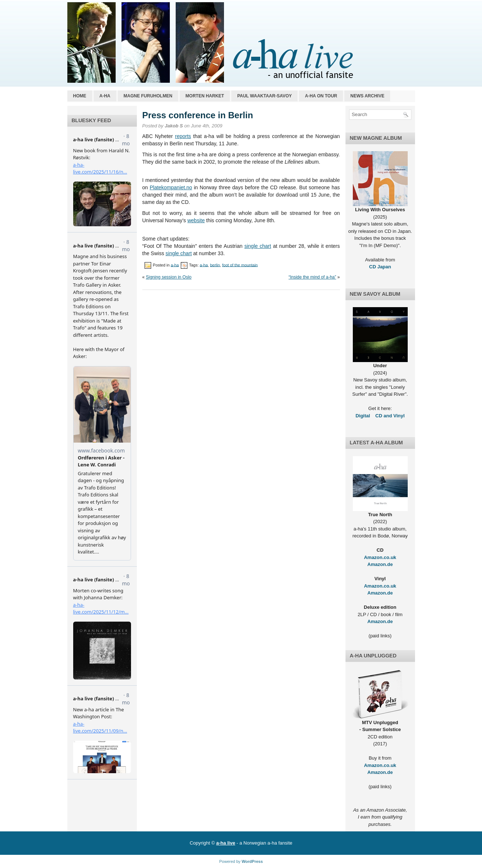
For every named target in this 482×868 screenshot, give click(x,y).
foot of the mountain (240, 265)
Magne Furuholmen (148, 96)
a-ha (105, 96)
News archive (367, 96)
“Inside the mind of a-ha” (312, 277)
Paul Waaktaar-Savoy (264, 96)
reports (183, 136)
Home (80, 96)
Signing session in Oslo (169, 277)
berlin (215, 265)
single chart (258, 246)
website (196, 220)
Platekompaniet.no (171, 187)
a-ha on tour (321, 96)
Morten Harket (205, 96)
